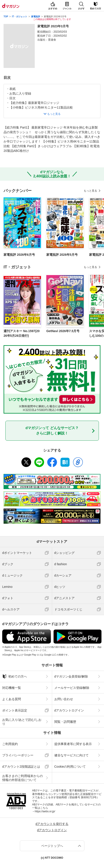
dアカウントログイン (69, 710)
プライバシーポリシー (18, 755)
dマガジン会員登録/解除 (71, 676)
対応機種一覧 (12, 688)
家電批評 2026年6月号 (19, 255)
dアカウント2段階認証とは (21, 767)
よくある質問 (12, 699)
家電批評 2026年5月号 (62, 255)
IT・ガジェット (20, 17)
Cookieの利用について (70, 767)
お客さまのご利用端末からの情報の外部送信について (22, 778)
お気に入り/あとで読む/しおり (22, 722)
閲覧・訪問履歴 (65, 722)
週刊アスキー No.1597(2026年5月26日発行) (22, 333)
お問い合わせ (64, 699)
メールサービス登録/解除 (72, 688)
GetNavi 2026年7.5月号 (63, 331)
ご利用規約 (10, 744)
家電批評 (36, 17)
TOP (6, 17)
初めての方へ (15, 676)
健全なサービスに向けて (71, 755)
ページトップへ (52, 846)
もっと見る (90, 191)
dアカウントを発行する (52, 824)
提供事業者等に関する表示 (73, 744)
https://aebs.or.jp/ (45, 811)
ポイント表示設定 (15, 710)
